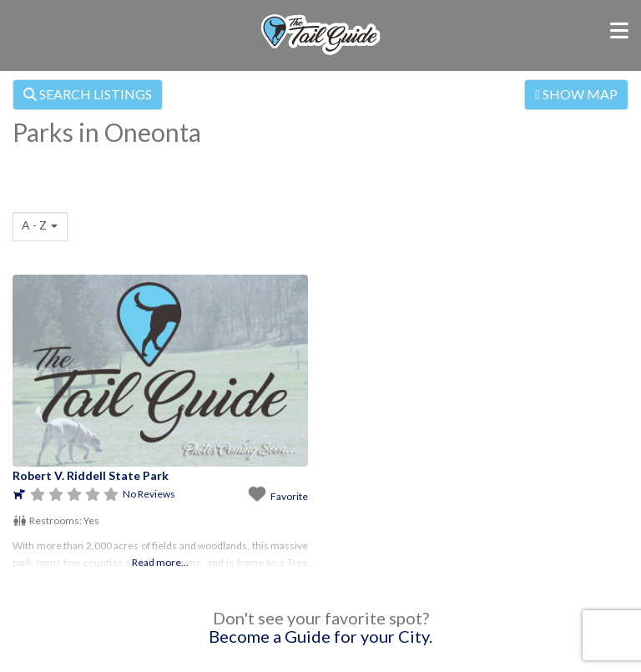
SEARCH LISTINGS (88, 94)
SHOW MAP (576, 94)
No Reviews (149, 494)
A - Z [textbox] (34, 225)
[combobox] (40, 227)
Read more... (160, 562)
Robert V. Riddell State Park (91, 475)
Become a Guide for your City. (320, 636)
